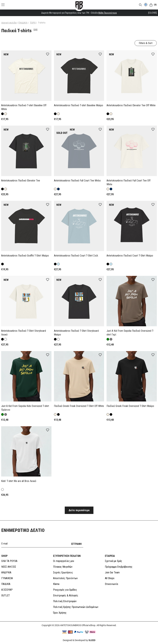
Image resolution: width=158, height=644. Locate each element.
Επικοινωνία (111, 584)
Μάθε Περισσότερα (108, 13)
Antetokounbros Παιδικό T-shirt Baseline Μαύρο (79, 105)
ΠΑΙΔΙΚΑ (6, 584)
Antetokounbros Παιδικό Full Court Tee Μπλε (77, 181)
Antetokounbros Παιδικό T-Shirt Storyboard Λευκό (24, 333)
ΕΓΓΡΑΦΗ (76, 544)
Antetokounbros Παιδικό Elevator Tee (21, 181)
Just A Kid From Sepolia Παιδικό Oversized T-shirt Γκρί (130, 333)
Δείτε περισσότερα (79, 510)
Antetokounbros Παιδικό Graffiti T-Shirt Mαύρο (25, 256)
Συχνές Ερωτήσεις (63, 572)
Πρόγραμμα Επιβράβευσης (119, 567)
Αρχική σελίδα (9, 23)
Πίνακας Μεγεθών (63, 567)
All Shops (110, 578)
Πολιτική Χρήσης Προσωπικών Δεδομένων (76, 607)
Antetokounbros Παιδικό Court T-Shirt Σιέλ (76, 256)
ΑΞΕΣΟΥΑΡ (7, 590)
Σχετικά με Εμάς (114, 561)
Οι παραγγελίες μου (64, 561)
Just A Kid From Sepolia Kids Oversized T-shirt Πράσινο (25, 408)
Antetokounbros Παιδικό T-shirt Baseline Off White (24, 107)
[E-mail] (34, 544)
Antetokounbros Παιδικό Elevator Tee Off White (131, 105)
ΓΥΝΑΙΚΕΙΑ (7, 578)
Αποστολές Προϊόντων (65, 578)
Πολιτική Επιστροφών (65, 601)
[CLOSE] (152, 13)
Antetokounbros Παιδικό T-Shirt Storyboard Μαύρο (76, 333)
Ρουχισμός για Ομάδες (65, 590)
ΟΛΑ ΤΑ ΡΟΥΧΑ (9, 561)
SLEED (92, 640)
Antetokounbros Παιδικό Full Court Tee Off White (128, 182)
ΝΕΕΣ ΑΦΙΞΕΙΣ (9, 567)
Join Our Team (112, 572)
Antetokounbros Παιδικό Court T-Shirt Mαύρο (130, 256)
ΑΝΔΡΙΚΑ (6, 572)
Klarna (56, 584)
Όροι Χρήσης (60, 613)
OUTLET (6, 595)
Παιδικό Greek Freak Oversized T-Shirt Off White (79, 406)
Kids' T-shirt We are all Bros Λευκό (19, 481)
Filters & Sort (146, 43)
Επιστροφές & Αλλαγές (66, 595)
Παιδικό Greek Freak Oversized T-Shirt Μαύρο (130, 406)
